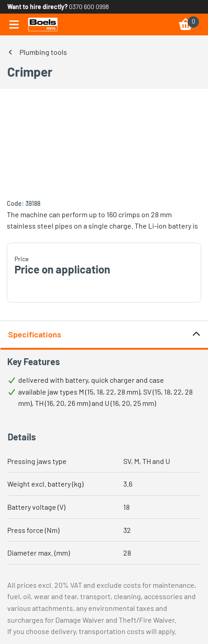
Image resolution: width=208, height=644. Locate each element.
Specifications (105, 334)
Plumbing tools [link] (43, 52)
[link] (43, 24)
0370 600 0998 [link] (89, 7)
